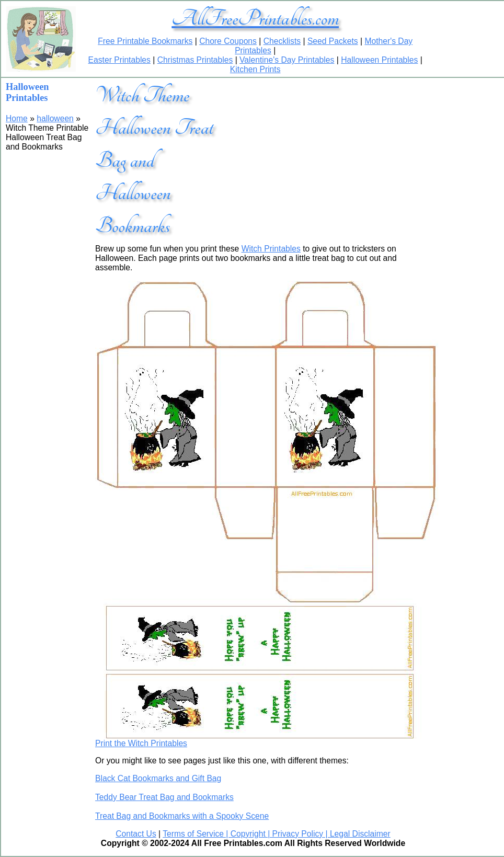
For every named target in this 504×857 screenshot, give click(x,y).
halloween (55, 118)
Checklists (282, 41)
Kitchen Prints (255, 69)
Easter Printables (119, 60)
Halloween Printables (379, 60)
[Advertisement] (321, 143)
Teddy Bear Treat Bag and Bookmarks (164, 797)
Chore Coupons (228, 41)
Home (17, 118)
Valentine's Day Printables (287, 60)
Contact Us (136, 834)
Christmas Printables (195, 60)
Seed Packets (333, 41)
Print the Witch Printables (141, 743)
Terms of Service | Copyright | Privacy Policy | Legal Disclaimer (276, 834)
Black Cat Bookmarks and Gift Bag (158, 778)
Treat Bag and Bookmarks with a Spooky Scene (182, 816)
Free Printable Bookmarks (145, 41)
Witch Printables (271, 249)
